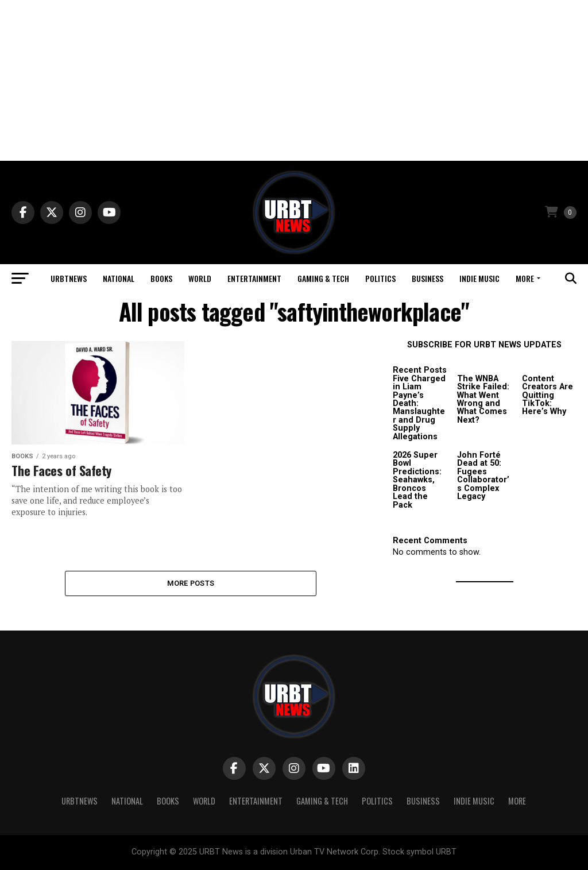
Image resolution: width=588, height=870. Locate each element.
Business (428, 278)
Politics (380, 278)
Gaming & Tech (323, 278)
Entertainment (254, 278)
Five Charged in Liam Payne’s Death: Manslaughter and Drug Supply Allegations (419, 408)
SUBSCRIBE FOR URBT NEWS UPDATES (484, 345)
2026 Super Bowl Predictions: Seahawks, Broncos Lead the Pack (417, 480)
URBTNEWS (69, 278)
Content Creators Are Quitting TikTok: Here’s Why (548, 395)
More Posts (191, 583)
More (525, 278)
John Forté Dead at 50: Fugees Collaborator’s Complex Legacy (483, 476)
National (119, 278)
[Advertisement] (294, 80)
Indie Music (479, 278)
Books (161, 278)
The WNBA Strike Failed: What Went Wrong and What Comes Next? (483, 399)
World (200, 278)
